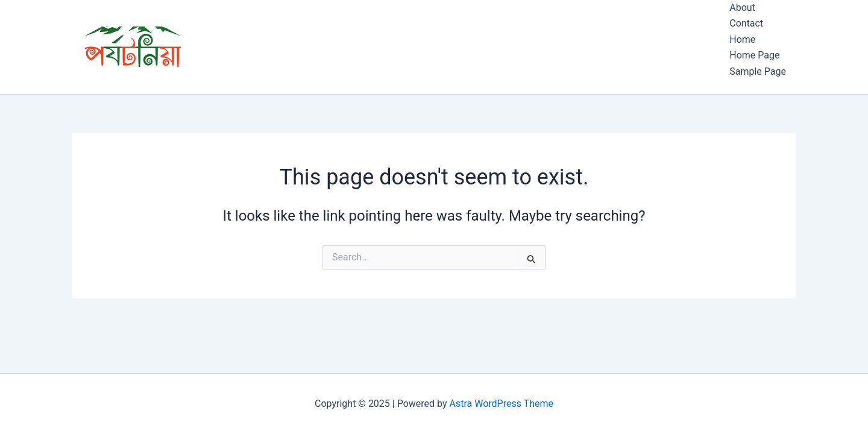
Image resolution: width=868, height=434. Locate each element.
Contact (746, 23)
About (742, 8)
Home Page (754, 55)
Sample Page (758, 71)
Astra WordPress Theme (502, 404)
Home (742, 39)
